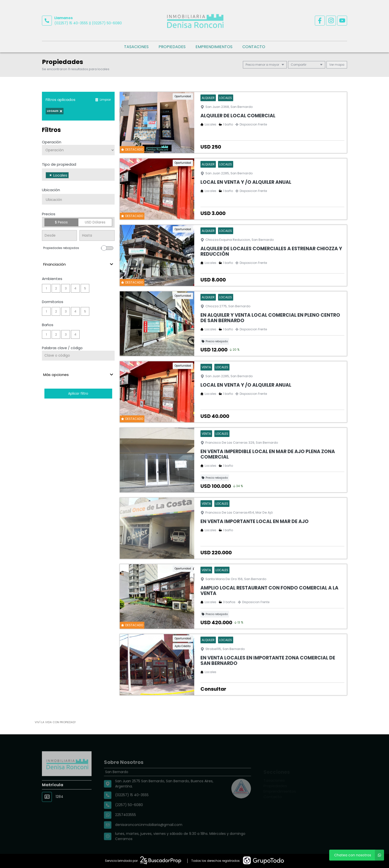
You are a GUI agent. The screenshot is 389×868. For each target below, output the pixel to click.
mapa (337, 65)
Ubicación (51, 190)
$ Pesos (61, 222)
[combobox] (78, 175)
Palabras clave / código (62, 348)
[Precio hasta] (97, 235)
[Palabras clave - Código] (78, 356)
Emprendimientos (214, 47)
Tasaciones (136, 47)
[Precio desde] (59, 235)
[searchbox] (71, 176)
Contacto (254, 47)
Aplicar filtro (78, 393)
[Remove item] (51, 175)
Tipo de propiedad (59, 164)
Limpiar (103, 100)
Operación (52, 142)
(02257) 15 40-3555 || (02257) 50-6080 (88, 23)
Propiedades (172, 47)
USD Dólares (95, 222)
